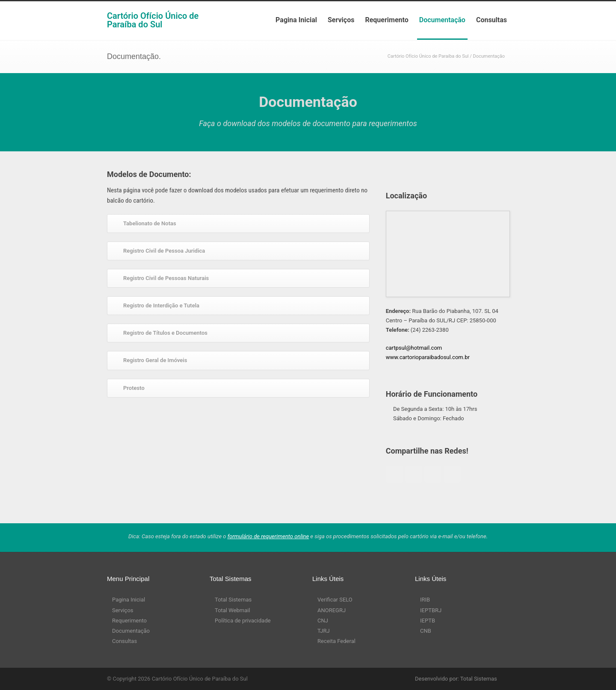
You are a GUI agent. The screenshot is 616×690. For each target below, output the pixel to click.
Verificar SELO (335, 600)
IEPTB (428, 621)
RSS (372, 678)
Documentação (442, 20)
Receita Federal (336, 641)
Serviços (341, 20)
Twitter (414, 474)
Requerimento (386, 20)
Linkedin (452, 474)
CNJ (323, 621)
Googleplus (433, 474)
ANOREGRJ (332, 610)
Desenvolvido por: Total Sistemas (456, 679)
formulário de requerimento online (268, 536)
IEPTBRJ (431, 610)
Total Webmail (232, 610)
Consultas (492, 20)
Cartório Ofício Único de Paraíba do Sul (153, 20)
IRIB (425, 600)
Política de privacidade (243, 621)
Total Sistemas (233, 600)
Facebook (394, 474)
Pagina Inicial (296, 20)
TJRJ (324, 631)
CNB (426, 631)
